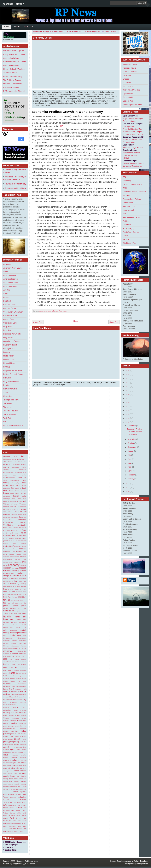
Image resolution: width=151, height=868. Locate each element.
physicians (23, 729)
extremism (13, 581)
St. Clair (6, 789)
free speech (15, 600)
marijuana (7, 686)
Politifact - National (130, 72)
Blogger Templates (118, 861)
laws (5, 670)
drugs (24, 562)
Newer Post (38, 322)
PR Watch (7, 378)
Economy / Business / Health (15, 62)
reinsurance (7, 760)
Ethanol (11, 578)
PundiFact (127, 83)
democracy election (20, 546)
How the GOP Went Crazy (15, 184)
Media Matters (9, 356)
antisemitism (19, 472)
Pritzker (24, 739)
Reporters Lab (128, 86)
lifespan (24, 673)
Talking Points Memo (11, 400)
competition (7, 517)
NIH (20, 713)
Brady (24, 488)
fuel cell (11, 603)
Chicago (6, 504)
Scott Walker (8, 773)
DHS (13, 551)
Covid (24, 530)
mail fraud (22, 681)
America (6, 467)
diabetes (19, 551)
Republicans (22, 763)
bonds (17, 488)
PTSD (14, 747)
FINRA (5, 594)
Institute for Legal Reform (133, 148)
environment (15, 576)
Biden (6, 485)
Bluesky (20, 4)
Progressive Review (11, 382)
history (12, 627)
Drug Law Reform (130, 155)
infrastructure (15, 646)
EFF (13, 568)
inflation (14, 643)
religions (24, 760)
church (14, 507)
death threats (13, 541)
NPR (125, 214)
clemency (7, 514)
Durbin (5, 565)
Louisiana (16, 676)
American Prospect (11, 283)
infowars (6, 646)
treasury (24, 805)
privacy (6, 742)
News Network (129, 210)
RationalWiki (128, 97)
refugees (14, 758)
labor (5, 668)
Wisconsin (13, 829)
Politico (126, 221)
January (131, 479)
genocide (16, 606)
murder (18, 705)
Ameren (24, 464)
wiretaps (6, 829)
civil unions (8, 512)
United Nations (9, 813)
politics (7, 734)
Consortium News (10, 316)
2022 (127, 387)
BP (21, 488)
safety (13, 768)
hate (16, 614)
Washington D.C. (10, 821)
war (25, 818)
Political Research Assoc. (13, 374)
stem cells (7, 792)
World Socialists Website (13, 426)
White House (22, 823)
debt (25, 541)
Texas (5, 802)
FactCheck (127, 75)
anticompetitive (9, 472)
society (17, 784)
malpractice (7, 684)
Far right (18, 584)
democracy (8, 546)
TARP (24, 794)
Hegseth (6, 622)
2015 (127, 414)
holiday (18, 627)
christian (14, 504)
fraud (7, 600)
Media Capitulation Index (133, 105)
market (13, 686)
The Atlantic (8, 404)
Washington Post (129, 243)
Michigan (11, 697)
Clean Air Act (20, 512)
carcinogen (7, 499)
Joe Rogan (14, 659)
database (18, 538)
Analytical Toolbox (10, 73)
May (129, 463)
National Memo (9, 363)
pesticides (19, 726)
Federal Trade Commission (133, 163)
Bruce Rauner (14, 491)
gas (25, 603)
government (9, 611)
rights (5, 768)
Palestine (7, 723)
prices (10, 739)
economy (14, 565)
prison (17, 739)
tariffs (19, 794)
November (132, 439)
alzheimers (16, 464)
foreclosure (22, 597)
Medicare (22, 691)
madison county (21, 678)
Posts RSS (8, 4)
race (18, 750)
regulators (23, 758)
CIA (18, 507)
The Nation (8, 407)
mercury (24, 694)
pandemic (15, 723)
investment (14, 654)
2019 (127, 398)
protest (11, 744)
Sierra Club (8, 396)
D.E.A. (5, 538)
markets (19, 686)
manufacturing (22, 684)
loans (5, 676)
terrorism (23, 800)
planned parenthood (11, 731)
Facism (20, 581)
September (132, 447)
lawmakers (23, 668)
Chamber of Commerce (11, 501)
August (130, 451)
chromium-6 (7, 507)
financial (12, 592)
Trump (19, 807)
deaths (20, 541)
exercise (6, 581)
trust (25, 808)
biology (12, 486)
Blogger (16, 863)
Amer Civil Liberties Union (133, 129)
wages (6, 818)
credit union (14, 533)
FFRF (5, 592)
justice (6, 664)
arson (15, 475)
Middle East (18, 697)
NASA (24, 707)
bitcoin (24, 486)
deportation (7, 551)
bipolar (18, 486)
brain (5, 491)
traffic (5, 805)
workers (6, 831)
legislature (23, 671)
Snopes (126, 79)
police (24, 731)
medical (14, 692)
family (12, 584)
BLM (13, 488)
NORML (126, 158)
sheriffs (16, 779)
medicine (7, 694)
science (24, 771)
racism (24, 750)
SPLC (20, 787)
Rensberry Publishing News (27, 861)
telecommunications (14, 800)
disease (23, 557)
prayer (17, 736)
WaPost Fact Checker (131, 90)
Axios (5, 294)
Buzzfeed (7, 301)
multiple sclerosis (10, 705)
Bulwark (7, 297)
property (16, 742)
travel (18, 805)
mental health (16, 694)
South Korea (13, 787)
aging (14, 459)
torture (24, 802)
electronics (23, 571)
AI (26, 459)
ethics (16, 579)
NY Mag (7, 367)
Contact (29, 27)
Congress (23, 517)
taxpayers (13, 797)
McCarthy (18, 689)
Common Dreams (10, 308)
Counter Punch (9, 319)
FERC (24, 589)
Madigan (6, 678)
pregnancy (23, 736)
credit (5, 533)
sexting (6, 779)
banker (24, 480)
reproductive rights (10, 763)
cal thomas (16, 493)
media (24, 689)
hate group (22, 613)
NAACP (16, 707)
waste (19, 821)
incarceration (22, 638)
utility (25, 813)
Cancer (16, 496)
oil (18, 721)
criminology (7, 536)
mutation (6, 707)
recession (14, 755)
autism (19, 478)
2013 (127, 422)
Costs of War (128, 101)
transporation (12, 805)
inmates (24, 646)
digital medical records (12, 554)
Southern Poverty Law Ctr (133, 134)
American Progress (11, 279)
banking (6, 483)
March (130, 471)
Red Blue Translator (11, 87)
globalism (13, 608)
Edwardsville (8, 40)
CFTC (25, 499)
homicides (14, 630)
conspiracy (22, 522)
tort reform (17, 802)
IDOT (5, 635)
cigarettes (23, 507)
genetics (7, 606)
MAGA (13, 681)
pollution (13, 734)
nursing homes (14, 715)
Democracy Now (10, 549)
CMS (12, 515)
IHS (61, 126)
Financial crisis (21, 592)
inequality (6, 643)
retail (14, 765)
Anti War (7, 290)
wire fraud (22, 826)
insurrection (22, 651)
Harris (11, 614)
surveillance (12, 794)
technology (22, 797)
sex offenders (22, 776)
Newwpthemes (142, 863)
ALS (25, 462)
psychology (7, 747)
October (131, 443)
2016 (127, 410)
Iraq (5, 656)
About (17, 27)
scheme (23, 768)
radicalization (16, 752)
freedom (23, 600)
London (10, 676)
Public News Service (131, 232)
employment (22, 573)
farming (23, 584)
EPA (24, 576)
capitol (24, 496)
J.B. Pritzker (16, 656)
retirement (19, 766)
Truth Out (7, 418)
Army (25, 472)
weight (6, 823)
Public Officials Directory (13, 76)
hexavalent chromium (11, 625)
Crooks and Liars (10, 323)
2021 (127, 390)
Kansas (13, 664)
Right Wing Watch (10, 389)
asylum (24, 475)
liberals (18, 673)
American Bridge (10, 275)
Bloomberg (127, 181)
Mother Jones (9, 360)
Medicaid (7, 692)
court (13, 530)
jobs (5, 659)
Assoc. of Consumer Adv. (133, 140)
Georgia (6, 608)
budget (24, 491)
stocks (15, 792)
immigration (22, 635)
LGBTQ (12, 673)
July (129, 455)
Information (23, 643)
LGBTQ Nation (129, 126)
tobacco (10, 802)
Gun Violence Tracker (12, 341)
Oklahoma (23, 721)
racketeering (7, 752)
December (132, 426)
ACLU (24, 456)
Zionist (21, 831)
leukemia (6, 673)
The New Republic (11, 411)
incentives (7, 641)
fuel (5, 603)
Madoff (5, 681)
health (7, 616)
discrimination (14, 557)
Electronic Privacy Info (12, 334)
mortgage (23, 702)
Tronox (12, 808)
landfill (11, 668)
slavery (6, 781)
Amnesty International (15, 470)
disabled (6, 557)
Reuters (126, 239)
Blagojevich (7, 488)
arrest (5, 475)
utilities (19, 813)
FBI (11, 586)
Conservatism (8, 520)
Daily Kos (7, 330)
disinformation (8, 559)
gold (20, 608)
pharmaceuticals (9, 729)
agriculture (21, 459)
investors (23, 654)
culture (15, 536)
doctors (6, 562)
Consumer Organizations (133, 166)
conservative (22, 520)
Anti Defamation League (132, 132)
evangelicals (23, 579)
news (13, 713)
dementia (24, 544)
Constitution (8, 525)
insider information (9, 649)
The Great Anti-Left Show (15, 188)
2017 (127, 406)
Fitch (18, 594)
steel (25, 789)
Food (5, 597)
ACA (15, 456)
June (129, 459)
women (20, 829)
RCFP (125, 236)
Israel (9, 656)
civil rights (22, 509)
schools (16, 771)
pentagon (11, 726)
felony (12, 589)
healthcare (8, 619)
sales (18, 768)
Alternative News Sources (13, 268)
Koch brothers (22, 664)
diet (25, 551)
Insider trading (21, 649)
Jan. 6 (24, 656)
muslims (24, 705)
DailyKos (11, 538)
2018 (127, 402)
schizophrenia (8, 771)
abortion (7, 456)
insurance (8, 651)
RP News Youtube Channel (14, 91)
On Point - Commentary (13, 84)
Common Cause (10, 305)
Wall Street (16, 818)
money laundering (10, 702)
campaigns (7, 496)
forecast (14, 597)
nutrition (24, 715)
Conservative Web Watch (13, 312)
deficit (14, 544)
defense (6, 544)
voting (24, 816)
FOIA (25, 594)
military (24, 697)
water (24, 821)
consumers (8, 528)
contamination (17, 528)
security (6, 776)
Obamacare (15, 718)
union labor (21, 810)
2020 (127, 394)
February (131, 475)
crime (24, 533)
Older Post (114, 322)
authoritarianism (9, 478)
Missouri (16, 699)
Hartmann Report (10, 345)
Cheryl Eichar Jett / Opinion (14, 55)
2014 (127, 418)
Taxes (6, 797)
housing (6, 633)
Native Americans (20, 710)
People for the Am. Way (13, 371)
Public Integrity (129, 228)
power (11, 736)
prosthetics (23, 742)
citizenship (7, 509)
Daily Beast (8, 327)
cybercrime (23, 536)
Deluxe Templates (141, 861)
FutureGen (19, 603)
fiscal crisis (12, 594)
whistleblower (13, 824)
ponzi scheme (22, 734)
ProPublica (127, 225)
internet (6, 654)
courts (19, 530)
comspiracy (15, 517)
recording (24, 755)
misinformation (8, 700)
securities (23, 773)
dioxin (25, 554)
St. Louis (12, 789)
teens (5, 800)
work (25, 829)
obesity (24, 718)
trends (6, 808)
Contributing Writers (11, 58)
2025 (127, 375)
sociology (24, 784)
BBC (125, 177)
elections (8, 570)
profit (11, 742)
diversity (18, 559)
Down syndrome (15, 562)
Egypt (17, 568)
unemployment (9, 810)
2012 (127, 484)
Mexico (6, 697)
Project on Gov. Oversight (133, 119)
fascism (6, 586)
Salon (6, 393)
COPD (24, 528)
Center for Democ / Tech (132, 184)
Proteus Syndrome (20, 744)
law (16, 667)
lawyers (17, 671)
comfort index (22, 515)
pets (25, 726)
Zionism (16, 831)
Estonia (6, 579)
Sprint (25, 787)
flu (21, 594)
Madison (12, 678)
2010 (127, 492)
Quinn (13, 750)
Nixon (24, 713)
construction (22, 525)
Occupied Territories (10, 721)
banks (24, 483)
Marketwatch (128, 203)
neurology (7, 713)
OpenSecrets (128, 94)
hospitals (23, 630)
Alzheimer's (7, 464)
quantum (6, 750)
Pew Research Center (131, 217)
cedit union (16, 499)
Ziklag (11, 831)
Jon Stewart (15, 662)
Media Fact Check (130, 64)
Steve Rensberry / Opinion (14, 51)
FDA (14, 586)
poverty (6, 736)
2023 (127, 383)
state (17, 789)
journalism (23, 662)
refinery (6, 758)
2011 (127, 488)
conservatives (8, 522)
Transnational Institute (132, 153)
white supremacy (10, 826)
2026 (127, 371)
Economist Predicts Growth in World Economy (67, 112)
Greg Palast (8, 338)
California (23, 493)
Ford (10, 597)
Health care (21, 617)
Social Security (8, 784)
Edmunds (24, 565)
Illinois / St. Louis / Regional (14, 69)
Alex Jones (18, 462)
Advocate (7, 264)
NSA (5, 715)
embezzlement (8, 573)
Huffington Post (9, 349)
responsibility (7, 766)
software (6, 787)
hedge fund (21, 619)
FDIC (19, 586)
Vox (5, 422)
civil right (13, 509)
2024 (127, 379)
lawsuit (10, 670)
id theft (24, 633)
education (7, 568)
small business (14, 781)
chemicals (22, 501)
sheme (11, 779)
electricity (16, 571)
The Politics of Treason (12, 80)
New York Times (129, 206)
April (129, 467)
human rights (15, 633)
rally (22, 752)
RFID (25, 766)
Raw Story (7, 385)
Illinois (12, 635)
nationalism (7, 710)
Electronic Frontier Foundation (135, 192)
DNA (25, 559)
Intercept (7, 352)
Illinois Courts (110, 32)
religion (16, 760)
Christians (23, 504)
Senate (13, 776)
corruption (7, 530)
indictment (23, 641)
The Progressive (10, 415)
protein (5, 744)
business (8, 493)
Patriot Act (23, 723)
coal (16, 515)
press (5, 739)
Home (6, 27)
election (23, 568)
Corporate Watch (129, 142)
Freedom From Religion (132, 199)
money (23, 699)
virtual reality (16, 816)
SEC (16, 773)
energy (6, 576)
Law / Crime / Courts (11, 65)
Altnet (6, 272)
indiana (14, 641)
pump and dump (21, 747)
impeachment (8, 638)
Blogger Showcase (28, 863)
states (21, 789)
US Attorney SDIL (74, 32)
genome (24, 606)
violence (7, 816)
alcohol (10, 462)
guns (18, 611)
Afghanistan (7, 459)
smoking (23, 781)
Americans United (10, 286)
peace (5, 726)
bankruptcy (16, 483)
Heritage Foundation (19, 622)
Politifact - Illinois (129, 68)
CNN (125, 188)
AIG (5, 462)
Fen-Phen (18, 589)
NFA (16, 713)
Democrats (22, 549)
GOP (25, 608)
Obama (6, 718)
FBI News (127, 195)
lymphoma (23, 676)
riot (9, 768)
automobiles (14, 480)
